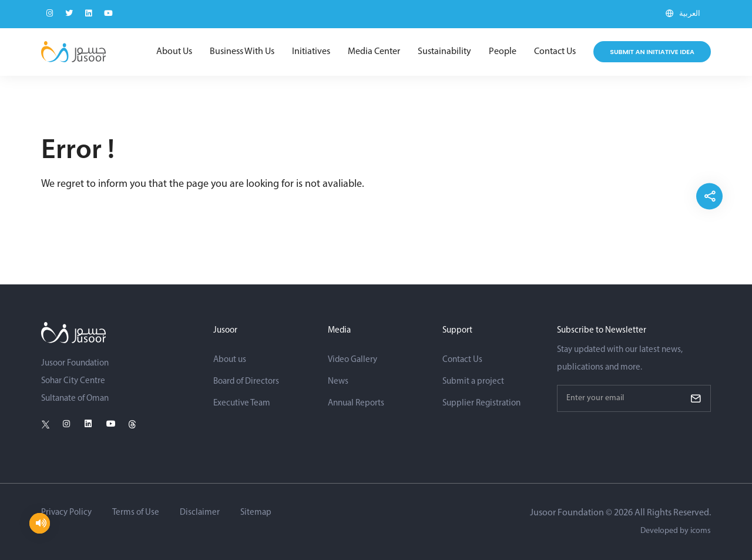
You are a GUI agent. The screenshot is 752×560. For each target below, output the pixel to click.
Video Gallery (352, 360)
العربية (690, 14)
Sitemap (256, 513)
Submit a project (473, 382)
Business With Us (242, 52)
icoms (701, 531)
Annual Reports (356, 403)
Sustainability (444, 52)
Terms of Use (136, 513)
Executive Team (242, 403)
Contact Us (555, 52)
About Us (174, 52)
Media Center (374, 52)
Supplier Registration (481, 403)
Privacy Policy (66, 513)
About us (230, 360)
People (503, 52)
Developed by (676, 531)
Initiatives (311, 52)
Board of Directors (246, 382)
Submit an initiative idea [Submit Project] (652, 52)
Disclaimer (200, 513)
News (338, 382)
